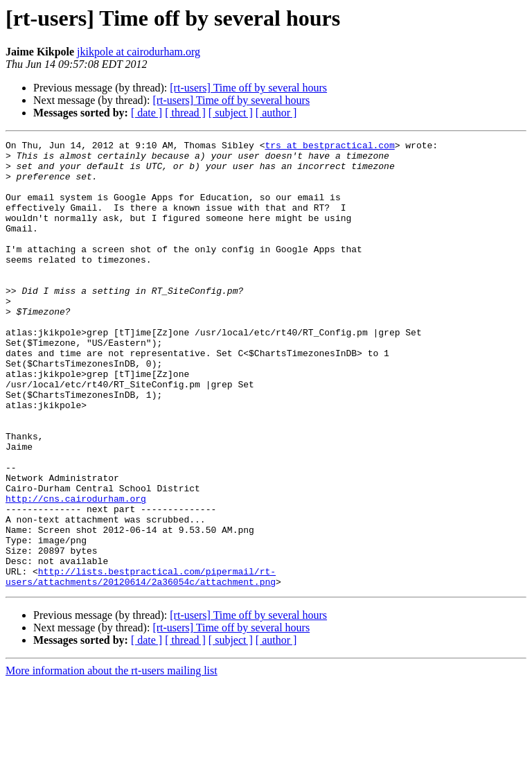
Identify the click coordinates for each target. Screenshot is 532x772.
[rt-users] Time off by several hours (248, 88)
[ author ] (276, 113)
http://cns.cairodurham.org (76, 571)
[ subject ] (231, 113)
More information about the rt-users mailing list (112, 760)
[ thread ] (185, 113)
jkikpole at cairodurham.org (139, 52)
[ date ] (147, 113)
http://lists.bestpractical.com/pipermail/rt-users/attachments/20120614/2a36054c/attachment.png (141, 665)
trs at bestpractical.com (329, 147)
